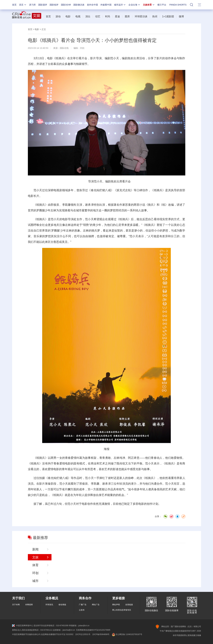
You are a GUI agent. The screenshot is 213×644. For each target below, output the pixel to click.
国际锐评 (54, 5)
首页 (14, 5)
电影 (68, 16)
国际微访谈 (79, 5)
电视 (78, 16)
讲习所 (32, 5)
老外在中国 (92, 5)
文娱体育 (149, 5)
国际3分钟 (66, 5)
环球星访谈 (141, 16)
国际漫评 (43, 5)
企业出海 (134, 5)
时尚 (108, 16)
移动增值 (62, 605)
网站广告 (96, 605)
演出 (88, 16)
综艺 (98, 16)
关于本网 (16, 605)
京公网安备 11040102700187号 (127, 634)
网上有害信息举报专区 (122, 610)
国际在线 (64, 48)
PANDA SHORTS (178, 5)
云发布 (82, 610)
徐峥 (131, 478)
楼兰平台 (162, 5)
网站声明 (116, 605)
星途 (117, 16)
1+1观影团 (168, 16)
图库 (127, 16)
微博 (181, 16)
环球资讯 (49, 605)
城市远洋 (120, 5)
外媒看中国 (106, 5)
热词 (155, 16)
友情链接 (129, 605)
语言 (23, 5)
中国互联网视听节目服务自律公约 (26, 634)
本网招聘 (29, 605)
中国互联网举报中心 (23, 626)
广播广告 (83, 605)
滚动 (58, 16)
